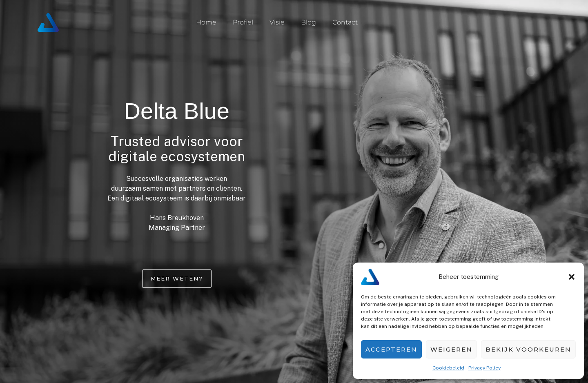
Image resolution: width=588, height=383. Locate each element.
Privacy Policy (484, 368)
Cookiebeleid (448, 368)
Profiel (243, 22)
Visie (277, 22)
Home (206, 22)
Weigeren (451, 349)
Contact (345, 22)
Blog (308, 22)
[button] (572, 277)
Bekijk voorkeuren (528, 349)
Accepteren (391, 349)
